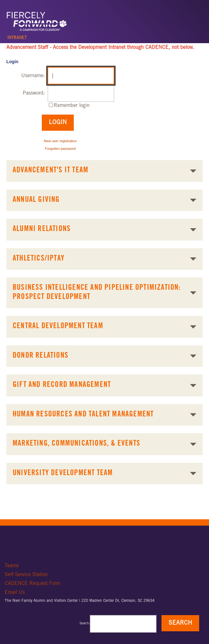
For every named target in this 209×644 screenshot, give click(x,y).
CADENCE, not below (169, 48)
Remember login (72, 106)
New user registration (60, 141)
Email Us (15, 593)
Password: (34, 93)
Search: (85, 624)
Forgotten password (60, 149)
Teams (12, 566)
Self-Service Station (26, 575)
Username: (33, 76)
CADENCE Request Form (32, 584)
